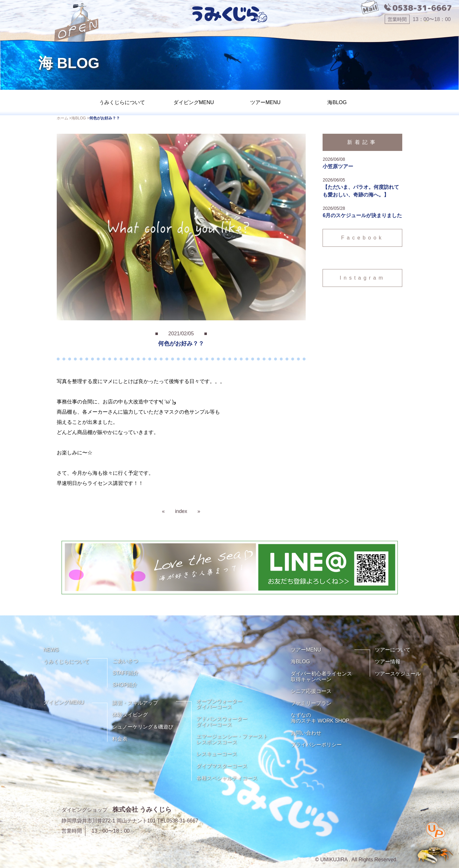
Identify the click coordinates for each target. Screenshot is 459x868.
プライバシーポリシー (316, 745)
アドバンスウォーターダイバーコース (222, 722)
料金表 (120, 739)
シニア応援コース (311, 691)
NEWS (51, 650)
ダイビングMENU (194, 102)
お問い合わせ (306, 733)
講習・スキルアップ (135, 703)
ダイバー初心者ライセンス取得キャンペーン (321, 676)
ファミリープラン (311, 703)
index (181, 511)
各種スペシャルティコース (227, 778)
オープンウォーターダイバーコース (219, 704)
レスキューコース (217, 754)
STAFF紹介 (125, 673)
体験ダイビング (130, 715)
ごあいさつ (125, 661)
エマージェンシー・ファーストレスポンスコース (232, 739)
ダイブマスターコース (222, 766)
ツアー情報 (388, 662)
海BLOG (337, 102)
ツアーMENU (265, 102)
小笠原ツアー (338, 166)
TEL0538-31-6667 (178, 821)
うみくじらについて (122, 102)
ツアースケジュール (398, 674)
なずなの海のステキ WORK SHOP (320, 718)
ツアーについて (393, 650)
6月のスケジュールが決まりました (362, 215)
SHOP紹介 (125, 685)
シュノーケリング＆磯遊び (143, 727)
